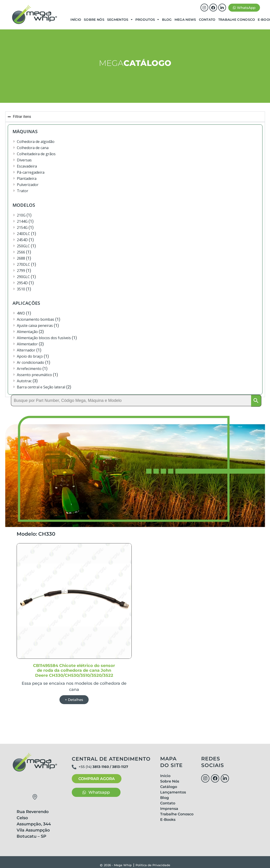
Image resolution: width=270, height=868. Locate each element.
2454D (22, 240)
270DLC (23, 264)
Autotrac (24, 381)
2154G (22, 227)
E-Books (168, 820)
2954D (22, 283)
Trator (23, 191)
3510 (21, 289)
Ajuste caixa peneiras (35, 325)
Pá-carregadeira (31, 172)
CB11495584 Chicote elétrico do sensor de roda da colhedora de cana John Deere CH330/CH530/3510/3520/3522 (74, 671)
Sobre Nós (94, 20)
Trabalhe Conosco (237, 20)
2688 (21, 258)
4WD (21, 313)
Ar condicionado (31, 362)
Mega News (185, 20)
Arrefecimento (29, 369)
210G (21, 215)
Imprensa (169, 809)
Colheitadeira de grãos (36, 154)
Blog (167, 20)
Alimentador (27, 344)
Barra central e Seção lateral (41, 387)
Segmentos (120, 20)
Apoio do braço (30, 356)
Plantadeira (27, 178)
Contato (207, 20)
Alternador (26, 350)
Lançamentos (173, 793)
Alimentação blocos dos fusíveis (44, 338)
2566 (21, 252)
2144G (22, 221)
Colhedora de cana (33, 148)
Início (76, 20)
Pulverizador (28, 185)
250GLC (23, 246)
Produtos (147, 20)
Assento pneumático (34, 375)
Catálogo (169, 787)
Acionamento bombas (36, 319)
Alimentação (27, 332)
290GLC (23, 277)
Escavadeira (27, 166)
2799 (21, 271)
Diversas (24, 160)
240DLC (23, 234)
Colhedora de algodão (36, 142)
